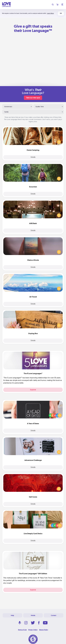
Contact (54, 615)
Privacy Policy (33, 630)
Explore (33, 390)
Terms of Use (22, 630)
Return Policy (44, 630)
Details (33, 157)
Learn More (50, 13)
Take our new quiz (33, 98)
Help (12, 615)
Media (33, 615)
